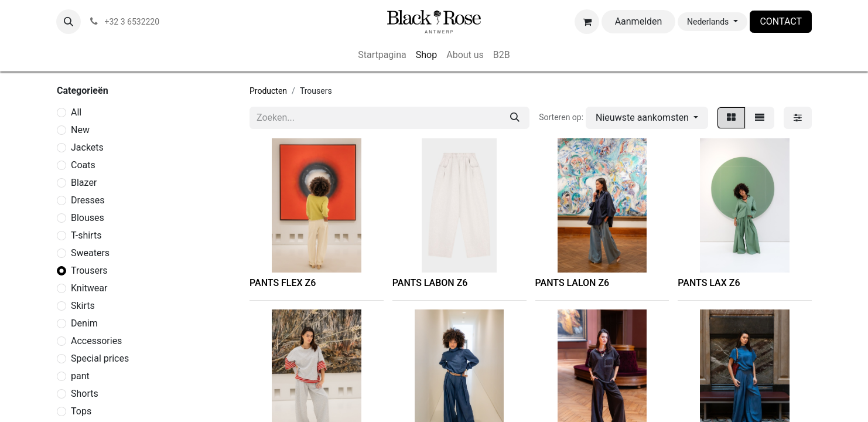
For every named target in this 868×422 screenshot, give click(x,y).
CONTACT (781, 21)
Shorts (85, 394)
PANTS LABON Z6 (430, 283)
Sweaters (90, 253)
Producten (268, 91)
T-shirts (86, 235)
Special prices (100, 358)
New (80, 130)
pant (80, 376)
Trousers (89, 270)
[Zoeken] (515, 118)
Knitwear (89, 288)
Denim (84, 323)
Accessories (96, 341)
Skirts (83, 306)
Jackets (87, 147)
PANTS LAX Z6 (709, 283)
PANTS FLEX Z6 (283, 283)
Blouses (88, 218)
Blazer (84, 183)
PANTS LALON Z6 (573, 283)
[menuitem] (382, 55)
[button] (69, 22)
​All (76, 112)
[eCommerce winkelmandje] (587, 22)
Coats (83, 165)
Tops (81, 411)
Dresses (88, 200)
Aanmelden (639, 21)
